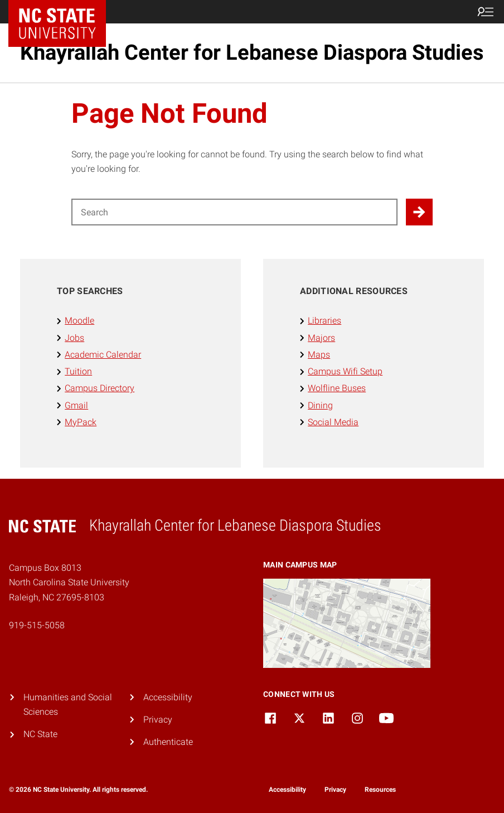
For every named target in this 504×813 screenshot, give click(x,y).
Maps (319, 355)
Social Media (333, 422)
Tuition (78, 371)
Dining (320, 405)
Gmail (76, 405)
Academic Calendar (103, 355)
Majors (321, 338)
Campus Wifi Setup (345, 371)
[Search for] (234, 212)
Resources (380, 790)
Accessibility (168, 697)
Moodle (79, 321)
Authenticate (168, 742)
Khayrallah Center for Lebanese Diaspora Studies (252, 52)
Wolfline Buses (337, 388)
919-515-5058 (37, 625)
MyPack (81, 422)
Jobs (74, 338)
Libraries (324, 321)
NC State (40, 734)
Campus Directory (100, 388)
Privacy (158, 720)
